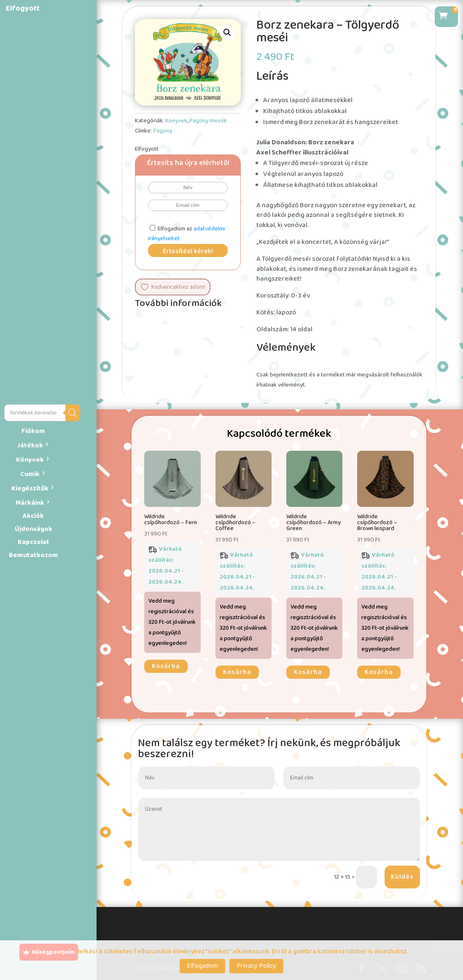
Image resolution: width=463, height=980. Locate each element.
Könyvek (30, 460)
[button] (227, 32)
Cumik (30, 474)
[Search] (73, 413)
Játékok (30, 445)
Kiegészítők (30, 489)
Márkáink (30, 503)
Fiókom (33, 431)
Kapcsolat (34, 542)
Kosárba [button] (166, 666)
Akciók (33, 516)
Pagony (163, 131)
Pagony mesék (208, 121)
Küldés (402, 877)
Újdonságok (34, 529)
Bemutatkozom (34, 555)
